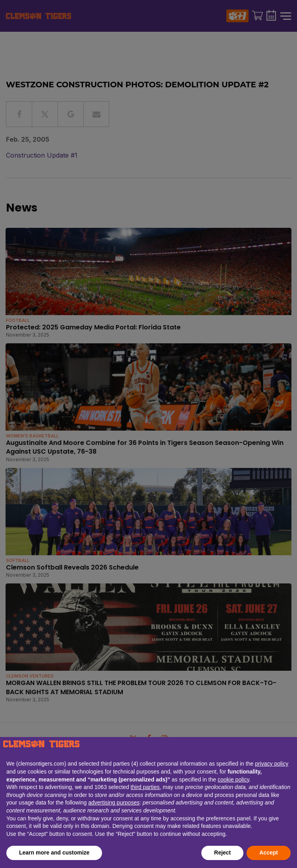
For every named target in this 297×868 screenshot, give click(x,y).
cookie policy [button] (233, 779)
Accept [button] (269, 853)
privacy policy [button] (272, 764)
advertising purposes (114, 803)
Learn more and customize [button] (54, 853)
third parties (145, 787)
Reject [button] (222, 853)
